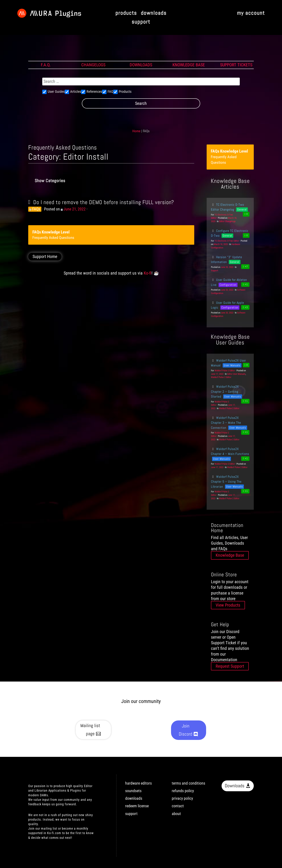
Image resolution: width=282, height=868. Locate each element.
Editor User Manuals (236, 374)
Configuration (228, 285)
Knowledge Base (230, 555)
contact (178, 806)
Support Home (45, 257)
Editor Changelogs (227, 221)
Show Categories (50, 181)
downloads (154, 13)
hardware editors (138, 783)
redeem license (137, 806)
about (176, 814)
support (141, 22)
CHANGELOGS (93, 65)
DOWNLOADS (141, 65)
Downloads (235, 786)
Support (215, 271)
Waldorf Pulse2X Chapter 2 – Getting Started (225, 391)
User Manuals (232, 365)
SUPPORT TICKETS (236, 65)
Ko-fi (148, 273)
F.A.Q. (46, 65)
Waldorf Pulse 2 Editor (225, 370)
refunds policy (183, 791)
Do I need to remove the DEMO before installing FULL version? (104, 202)
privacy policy (182, 798)
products (126, 13)
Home (136, 131)
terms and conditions (188, 783)
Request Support (230, 666)
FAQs (36, 209)
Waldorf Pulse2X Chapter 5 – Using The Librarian (226, 482)
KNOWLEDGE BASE (189, 65)
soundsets (133, 791)
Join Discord (186, 730)
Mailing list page (90, 730)
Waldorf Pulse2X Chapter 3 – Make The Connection (226, 423)
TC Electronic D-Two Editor (227, 241)
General (242, 209)
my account (251, 13)
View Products (228, 605)
